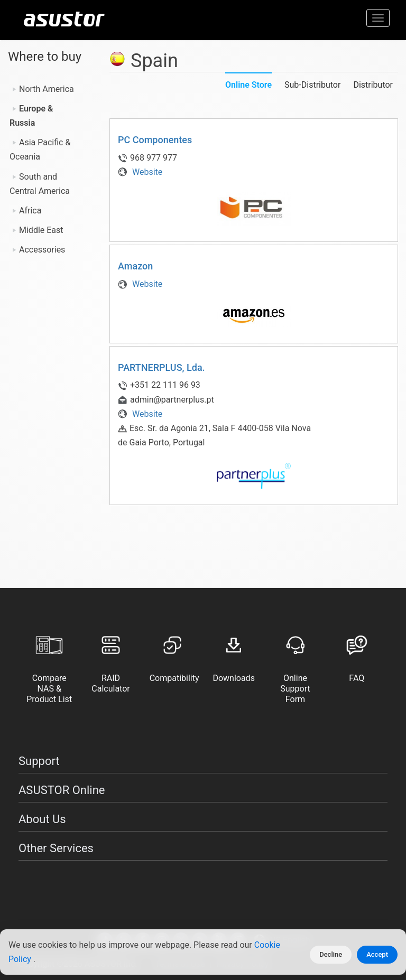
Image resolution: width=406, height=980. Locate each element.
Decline (331, 954)
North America (47, 89)
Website (140, 172)
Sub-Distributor (312, 85)
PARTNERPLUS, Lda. (162, 367)
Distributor (373, 85)
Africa (30, 211)
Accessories (42, 250)
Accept (377, 954)
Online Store (248, 85)
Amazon (135, 266)
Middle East (41, 230)
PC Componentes (155, 140)
